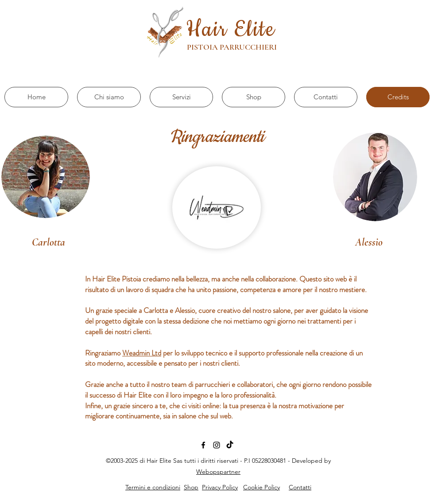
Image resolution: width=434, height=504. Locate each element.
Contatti (300, 487)
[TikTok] (230, 445)
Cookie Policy (262, 487)
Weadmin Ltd (142, 353)
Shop (191, 487)
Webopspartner (218, 472)
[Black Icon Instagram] (217, 445)
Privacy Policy (220, 487)
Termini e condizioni (153, 487)
